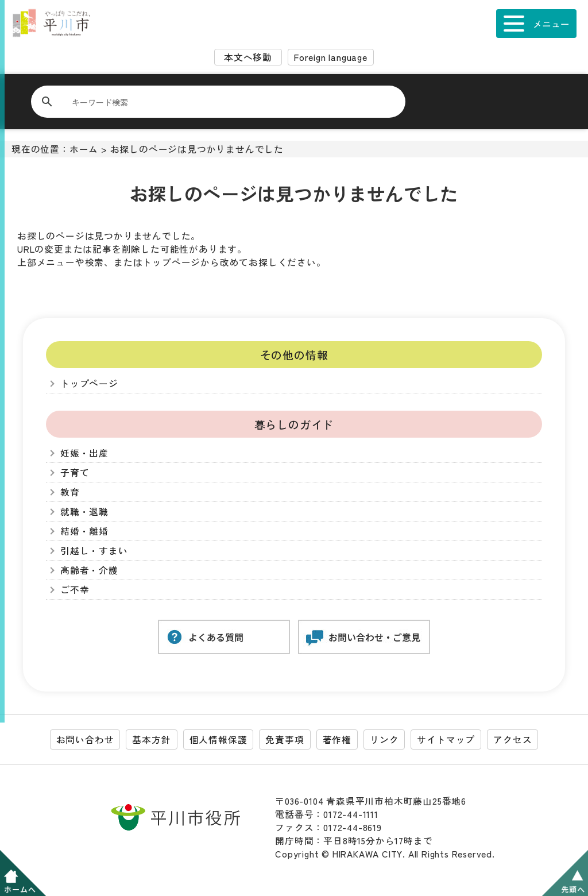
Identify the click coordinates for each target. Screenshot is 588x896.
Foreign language (331, 57)
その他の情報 (294, 355)
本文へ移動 (248, 57)
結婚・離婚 (84, 531)
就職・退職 (84, 511)
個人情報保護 (218, 739)
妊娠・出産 (84, 453)
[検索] (225, 102)
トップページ (89, 383)
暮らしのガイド (294, 424)
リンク (384, 739)
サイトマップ (446, 739)
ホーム (84, 149)
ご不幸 (75, 590)
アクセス (512, 739)
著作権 (337, 739)
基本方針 (151, 739)
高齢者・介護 (89, 570)
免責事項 (285, 739)
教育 (70, 492)
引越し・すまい (94, 551)
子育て (75, 472)
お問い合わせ (85, 739)
